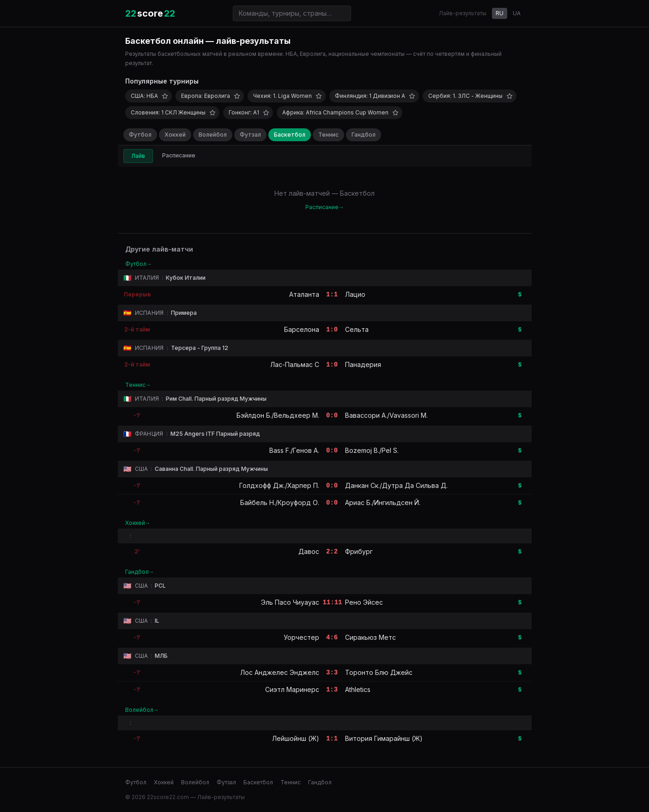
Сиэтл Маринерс (292, 689)
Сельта (357, 329)
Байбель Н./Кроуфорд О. (280, 502)
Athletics (358, 689)
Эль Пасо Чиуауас (290, 602)
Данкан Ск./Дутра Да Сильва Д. (396, 485)
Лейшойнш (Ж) (296, 738)
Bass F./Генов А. (294, 450)
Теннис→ (138, 385)
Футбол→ (139, 264)
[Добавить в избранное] (165, 96)
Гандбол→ (140, 572)
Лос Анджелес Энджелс (280, 672)
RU (500, 13)
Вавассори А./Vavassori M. (386, 415)
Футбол (140, 135)
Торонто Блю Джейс (379, 672)
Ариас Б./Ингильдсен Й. (383, 502)
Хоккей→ (138, 523)
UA (517, 13)
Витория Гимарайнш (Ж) (384, 738)
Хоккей (175, 135)
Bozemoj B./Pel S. (372, 450)
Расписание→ (325, 207)
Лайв (138, 156)
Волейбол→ (142, 710)
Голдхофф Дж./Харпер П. (279, 485)
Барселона (302, 329)
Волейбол (213, 135)
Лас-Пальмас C (295, 364)
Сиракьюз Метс (370, 637)
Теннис (328, 135)
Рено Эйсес (364, 602)
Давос (309, 551)
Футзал (250, 135)
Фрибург (359, 551)
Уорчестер (301, 637)
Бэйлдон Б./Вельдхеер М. (278, 415)
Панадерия (363, 364)
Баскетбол (290, 135)
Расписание (179, 155)
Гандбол (364, 135)
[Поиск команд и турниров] (292, 13)
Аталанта (304, 294)
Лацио (355, 294)
